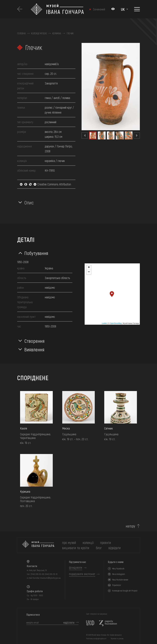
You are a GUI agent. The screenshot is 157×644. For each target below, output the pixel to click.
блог (99, 548)
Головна (21, 33)
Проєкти (106, 542)
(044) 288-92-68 (37, 574)
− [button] (89, 272)
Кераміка (57, 33)
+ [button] (89, 268)
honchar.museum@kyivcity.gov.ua (47, 578)
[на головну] (38, 545)
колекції (88, 542)
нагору (130, 526)
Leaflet (104, 323)
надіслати (69, 622)
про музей (69, 542)
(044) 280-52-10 (51, 574)
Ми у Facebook (118, 569)
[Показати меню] (137, 9)
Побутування (36, 253)
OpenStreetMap (116, 323)
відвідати (115, 548)
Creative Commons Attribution (45, 184)
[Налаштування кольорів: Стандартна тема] (113, 9)
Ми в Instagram (119, 574)
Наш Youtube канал (120, 580)
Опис (29, 202)
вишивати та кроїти (76, 548)
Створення (34, 341)
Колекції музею (39, 33)
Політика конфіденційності (96, 638)
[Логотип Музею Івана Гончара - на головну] (57, 9)
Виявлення (34, 349)
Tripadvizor (117, 585)
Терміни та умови (117, 638)
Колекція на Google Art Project (125, 591)
